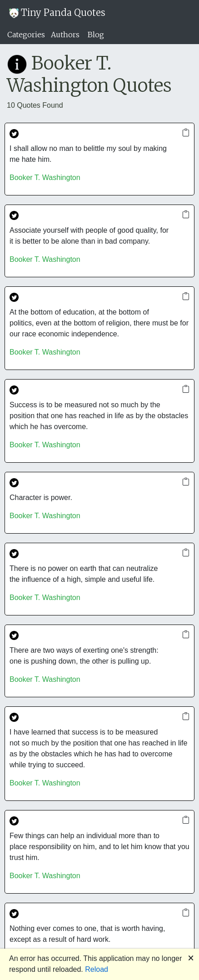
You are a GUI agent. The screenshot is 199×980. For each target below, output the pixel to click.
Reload (97, 969)
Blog (96, 35)
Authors (65, 35)
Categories (26, 35)
